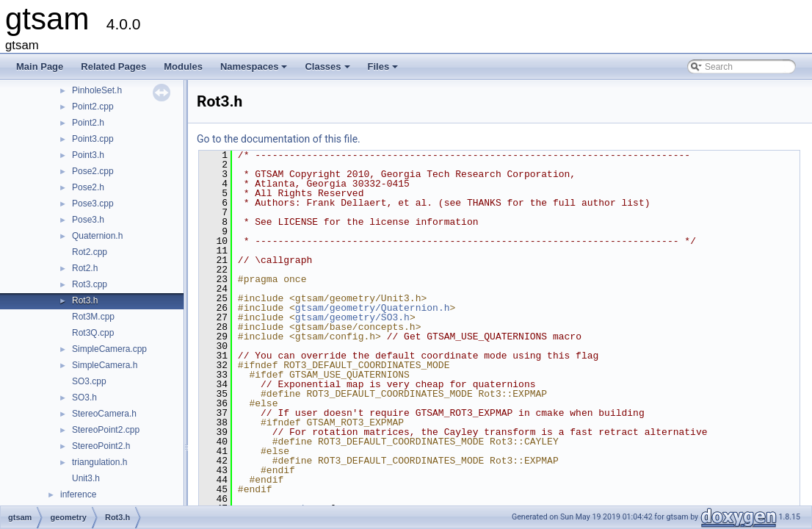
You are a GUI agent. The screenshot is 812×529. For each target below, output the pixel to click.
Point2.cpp (93, 107)
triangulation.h (99, 462)
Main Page (40, 66)
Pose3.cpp (93, 204)
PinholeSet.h (97, 90)
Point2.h (88, 123)
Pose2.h (88, 187)
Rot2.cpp (90, 252)
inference (78, 494)
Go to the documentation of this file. (279, 139)
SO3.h (84, 397)
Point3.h (88, 155)
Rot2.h (85, 268)
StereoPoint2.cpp (106, 430)
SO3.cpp (89, 381)
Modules (183, 66)
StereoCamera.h (104, 414)
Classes (328, 71)
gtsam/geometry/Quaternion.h (373, 308)
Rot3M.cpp (93, 317)
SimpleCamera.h (105, 365)
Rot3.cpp (90, 284)
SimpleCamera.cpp (109, 349)
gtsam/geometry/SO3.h (352, 317)
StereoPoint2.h (101, 446)
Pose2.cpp (93, 171)
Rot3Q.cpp (93, 333)
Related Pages (113, 66)
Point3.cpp (93, 139)
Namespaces (255, 71)
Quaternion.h (97, 236)
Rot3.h (85, 301)
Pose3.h (88, 220)
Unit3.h (86, 478)
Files (384, 71)
